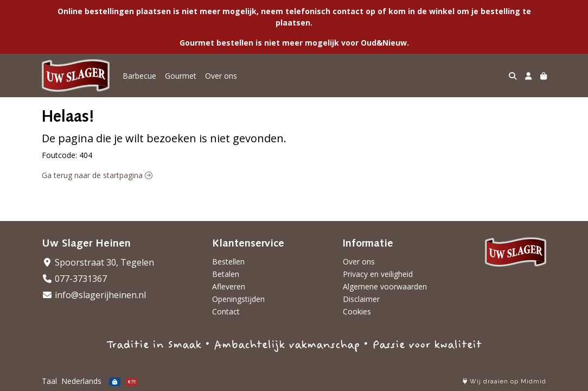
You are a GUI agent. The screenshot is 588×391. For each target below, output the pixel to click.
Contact (226, 311)
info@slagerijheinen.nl (94, 295)
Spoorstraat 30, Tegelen (98, 262)
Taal (49, 381)
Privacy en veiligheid (378, 274)
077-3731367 (74, 279)
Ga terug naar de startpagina (97, 175)
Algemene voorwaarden (385, 286)
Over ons (221, 76)
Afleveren (229, 286)
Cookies (357, 311)
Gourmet (181, 76)
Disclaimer (361, 299)
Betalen (226, 274)
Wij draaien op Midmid (504, 381)
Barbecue (139, 76)
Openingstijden (238, 299)
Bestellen (228, 261)
